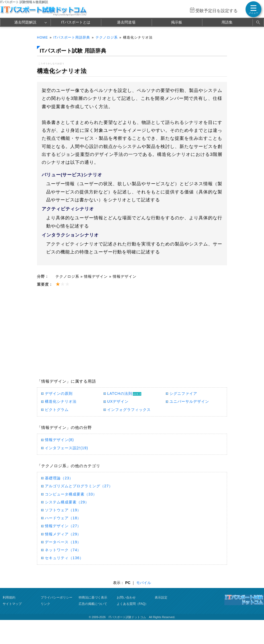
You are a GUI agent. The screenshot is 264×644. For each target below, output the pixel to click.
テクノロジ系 (107, 38)
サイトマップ (12, 604)
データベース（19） (63, 542)
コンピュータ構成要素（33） (71, 494)
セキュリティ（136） (64, 558)
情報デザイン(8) (59, 440)
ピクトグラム (57, 410)
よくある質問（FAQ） (133, 604)
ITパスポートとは (76, 22)
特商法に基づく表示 (93, 597)
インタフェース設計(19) (67, 448)
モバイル (144, 583)
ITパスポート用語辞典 (72, 38)
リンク (45, 604)
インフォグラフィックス (129, 410)
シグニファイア (183, 393)
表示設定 (161, 597)
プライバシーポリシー (56, 597)
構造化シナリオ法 (61, 401)
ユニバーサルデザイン (189, 401)
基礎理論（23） (59, 478)
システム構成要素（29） (67, 502)
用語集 (227, 22)
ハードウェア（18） (63, 518)
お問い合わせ (126, 597)
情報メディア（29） (63, 534)
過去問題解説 (25, 22)
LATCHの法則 (120, 393)
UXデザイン (118, 401)
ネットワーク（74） (63, 550)
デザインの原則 (59, 393)
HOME (43, 38)
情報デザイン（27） (63, 526)
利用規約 (9, 597)
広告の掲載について (93, 604)
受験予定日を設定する (216, 11)
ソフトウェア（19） (63, 510)
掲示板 (177, 22)
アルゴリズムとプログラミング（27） (79, 486)
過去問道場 (126, 22)
